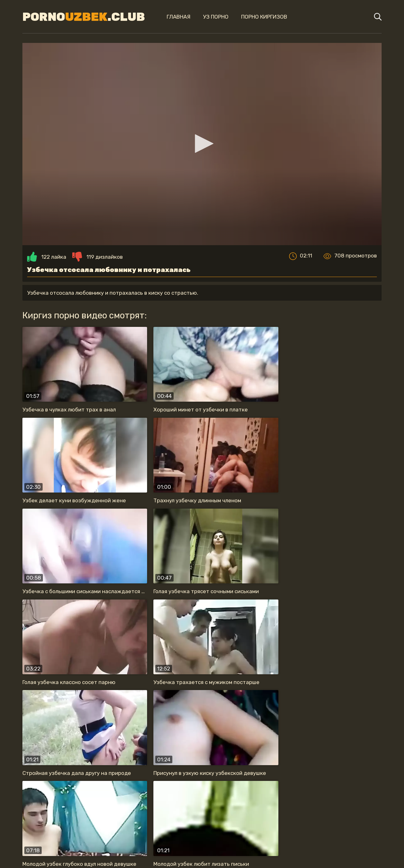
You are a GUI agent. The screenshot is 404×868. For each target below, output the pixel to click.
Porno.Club (79, 17)
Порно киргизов (257, 17)
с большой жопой (265, 814)
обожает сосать (284, 801)
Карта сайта (202, 851)
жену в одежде (51, 801)
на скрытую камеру (347, 801)
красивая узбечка (110, 801)
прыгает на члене (172, 801)
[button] (202, 147)
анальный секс (229, 801)
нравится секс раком (144, 814)
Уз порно (208, 17)
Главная (171, 17)
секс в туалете (207, 814)
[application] (202, 147)
